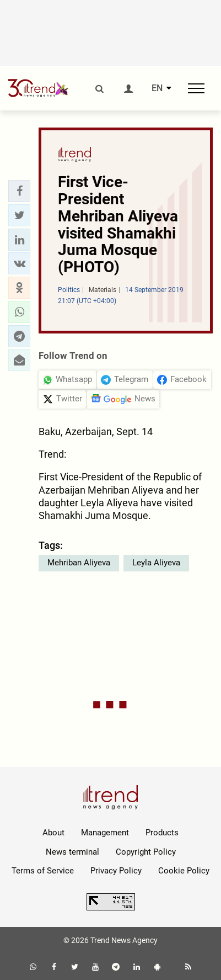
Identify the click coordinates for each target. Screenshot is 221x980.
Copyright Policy (146, 852)
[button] (19, 191)
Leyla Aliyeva (156, 563)
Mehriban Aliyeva (79, 563)
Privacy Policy (116, 871)
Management (105, 833)
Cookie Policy (184, 871)
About (53, 833)
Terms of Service (43, 871)
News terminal (72, 852)
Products (162, 833)
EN (157, 88)
